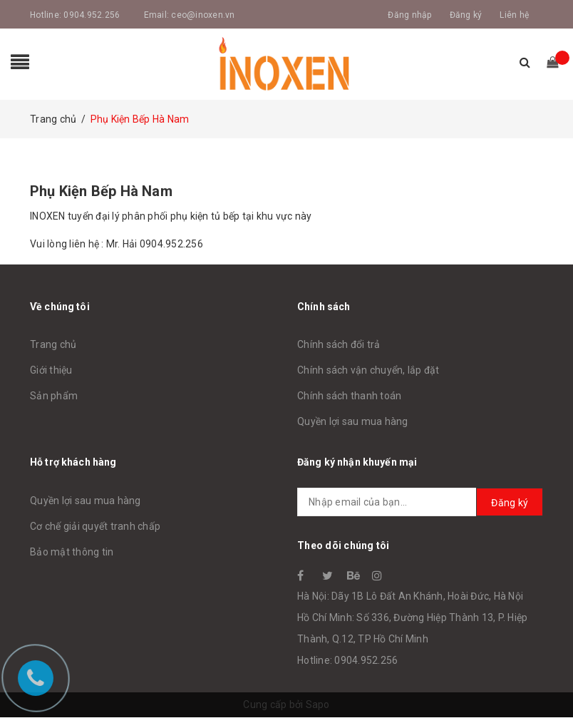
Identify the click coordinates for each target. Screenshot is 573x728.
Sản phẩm (54, 396)
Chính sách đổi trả (339, 344)
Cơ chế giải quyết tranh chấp (95, 526)
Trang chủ (53, 344)
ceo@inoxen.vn (203, 15)
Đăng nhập (409, 15)
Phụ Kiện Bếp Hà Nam (101, 191)
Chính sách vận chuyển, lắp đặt (368, 370)
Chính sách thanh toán (349, 396)
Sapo (318, 704)
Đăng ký (466, 15)
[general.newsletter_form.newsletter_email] (420, 502)
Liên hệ (514, 15)
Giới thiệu (51, 370)
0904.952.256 (92, 15)
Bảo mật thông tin (72, 552)
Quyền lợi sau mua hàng (353, 421)
